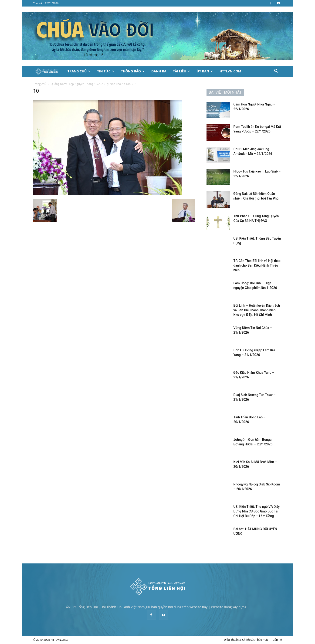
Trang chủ (40, 84)
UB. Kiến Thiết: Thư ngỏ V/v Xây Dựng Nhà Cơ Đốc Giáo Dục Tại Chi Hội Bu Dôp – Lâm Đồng (257, 511)
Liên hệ (277, 640)
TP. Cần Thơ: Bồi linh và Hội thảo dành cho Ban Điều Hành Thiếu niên (257, 265)
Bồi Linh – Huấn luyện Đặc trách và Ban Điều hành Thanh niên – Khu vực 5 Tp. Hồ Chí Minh (257, 310)
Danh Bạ (159, 71)
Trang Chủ (79, 71)
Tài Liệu (181, 71)
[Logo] (49, 71)
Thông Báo (133, 71)
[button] (276, 72)
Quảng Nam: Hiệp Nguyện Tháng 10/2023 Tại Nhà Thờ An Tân (91, 84)
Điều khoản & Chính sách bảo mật (246, 640)
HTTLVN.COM (230, 71)
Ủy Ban (205, 71)
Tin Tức (106, 71)
